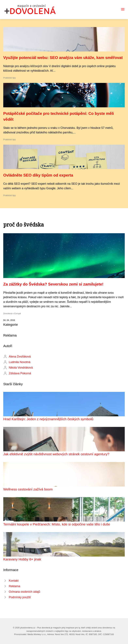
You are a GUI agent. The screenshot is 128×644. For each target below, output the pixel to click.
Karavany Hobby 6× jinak (22, 559)
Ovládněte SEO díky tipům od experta (38, 175)
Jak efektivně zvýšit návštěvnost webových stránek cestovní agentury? (56, 454)
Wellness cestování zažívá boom (28, 489)
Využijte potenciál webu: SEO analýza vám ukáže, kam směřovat (63, 58)
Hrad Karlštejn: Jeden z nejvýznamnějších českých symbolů (48, 419)
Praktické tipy (9, 78)
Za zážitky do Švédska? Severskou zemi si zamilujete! (53, 284)
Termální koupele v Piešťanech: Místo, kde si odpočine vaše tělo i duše (57, 524)
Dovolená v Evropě (12, 313)
